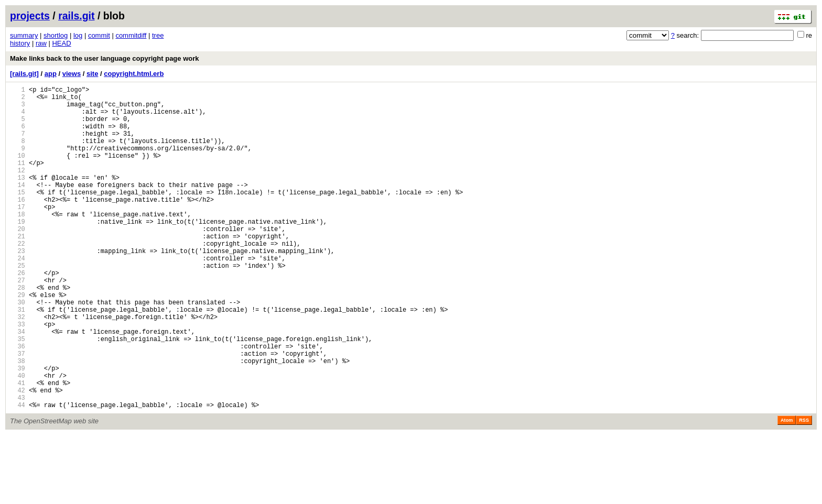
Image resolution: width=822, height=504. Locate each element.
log (78, 35)
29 (18, 340)
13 (18, 198)
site (92, 74)
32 (18, 367)
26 (18, 314)
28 (18, 331)
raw (41, 43)
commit (99, 35)
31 (18, 358)
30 (18, 349)
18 (18, 242)
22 (18, 278)
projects (30, 16)
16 (18, 224)
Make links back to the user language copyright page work (104, 58)
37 (18, 412)
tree (158, 35)
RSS (804, 489)
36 (18, 403)
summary (24, 35)
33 (18, 376)
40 (18, 438)
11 (18, 180)
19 (18, 251)
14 (18, 207)
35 (18, 394)
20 (18, 260)
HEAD (61, 43)
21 (18, 269)
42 (18, 456)
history (20, 43)
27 (18, 322)
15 (18, 216)
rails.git (76, 16)
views (72, 74)
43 (18, 465)
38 (18, 420)
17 (18, 233)
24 (18, 296)
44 (18, 474)
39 (18, 429)
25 (18, 305)
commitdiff (131, 35)
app (51, 74)
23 (18, 287)
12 (18, 189)
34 (18, 385)
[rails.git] (24, 74)
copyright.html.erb (134, 74)
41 (18, 447)
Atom (787, 489)
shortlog (56, 35)
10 (18, 171)
